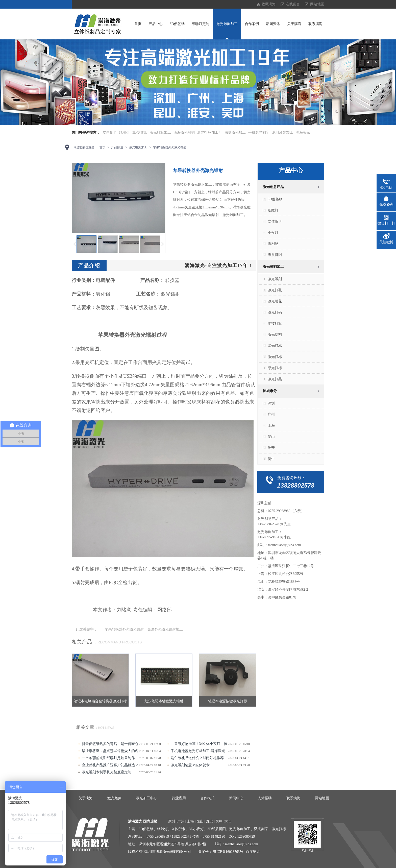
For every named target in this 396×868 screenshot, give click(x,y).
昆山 (271, 437)
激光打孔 (275, 290)
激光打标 (275, 357)
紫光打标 (275, 346)
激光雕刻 (275, 279)
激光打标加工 (160, 132)
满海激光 (303, 132)
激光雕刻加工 (227, 24)
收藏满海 (269, 4)
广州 (271, 414)
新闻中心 (236, 798)
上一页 (74, 244)
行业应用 (179, 798)
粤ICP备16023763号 (228, 852)
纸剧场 (273, 244)
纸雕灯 (125, 132)
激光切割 (275, 335)
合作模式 (207, 798)
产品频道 (117, 147)
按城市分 (270, 391)
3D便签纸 (177, 24)
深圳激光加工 (235, 132)
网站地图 (317, 4)
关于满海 (294, 24)
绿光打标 (275, 368)
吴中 (271, 459)
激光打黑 (275, 379)
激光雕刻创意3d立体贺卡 (190, 765)
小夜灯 (273, 233)
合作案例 (252, 24)
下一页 (163, 244)
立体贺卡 (110, 132)
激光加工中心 (146, 798)
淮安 (271, 448)
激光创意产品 (273, 187)
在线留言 (293, 4)
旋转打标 (275, 323)
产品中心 (156, 24)
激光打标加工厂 (210, 132)
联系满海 (315, 24)
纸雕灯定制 (201, 24)
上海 (271, 426)
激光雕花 (275, 301)
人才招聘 (265, 798)
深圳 (271, 403)
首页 (138, 24)
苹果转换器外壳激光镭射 (170, 147)
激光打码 (275, 312)
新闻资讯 (273, 24)
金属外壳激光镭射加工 (165, 629)
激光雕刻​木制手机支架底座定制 (107, 772)
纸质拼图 (275, 255)
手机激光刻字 (259, 132)
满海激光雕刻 (184, 132)
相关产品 (82, 642)
